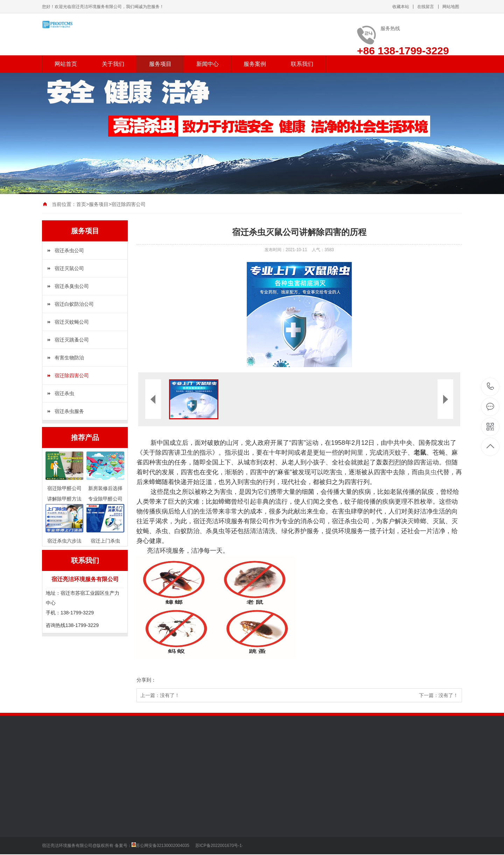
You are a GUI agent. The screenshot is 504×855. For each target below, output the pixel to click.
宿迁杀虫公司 (69, 250)
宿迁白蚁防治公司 (74, 304)
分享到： (146, 680)
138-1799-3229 (491, 387)
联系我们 (302, 64)
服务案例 (255, 64)
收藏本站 (401, 7)
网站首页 (66, 64)
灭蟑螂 (417, 521)
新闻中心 (208, 64)
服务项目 (160, 64)
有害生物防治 (69, 358)
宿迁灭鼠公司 (69, 268)
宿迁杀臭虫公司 (72, 286)
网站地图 (451, 7)
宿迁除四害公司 (128, 204)
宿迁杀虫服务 (69, 411)
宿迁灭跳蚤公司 (72, 340)
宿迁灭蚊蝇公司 (72, 322)
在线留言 (426, 7)
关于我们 (113, 64)
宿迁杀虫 (64, 393)
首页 (81, 204)
